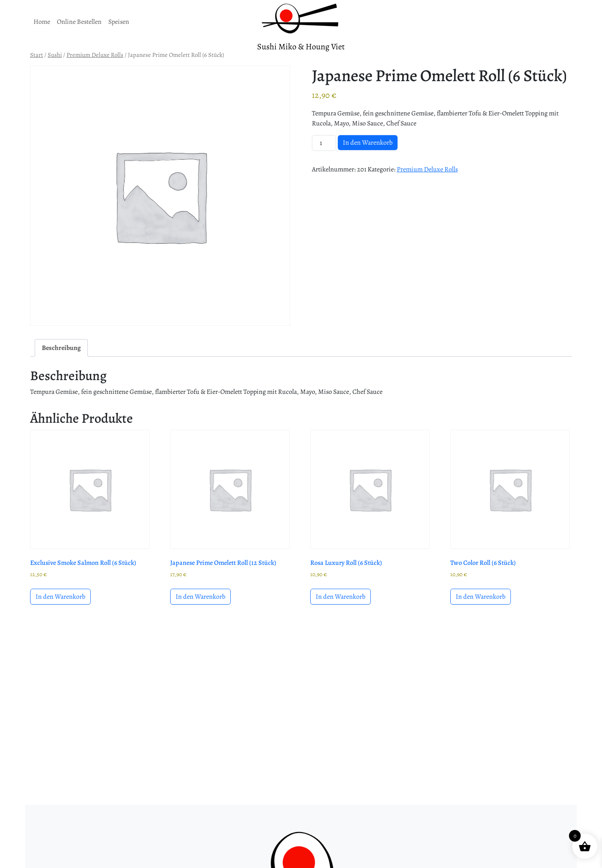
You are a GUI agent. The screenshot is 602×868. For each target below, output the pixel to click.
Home (42, 22)
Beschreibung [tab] (61, 348)
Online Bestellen (79, 22)
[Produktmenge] (324, 143)
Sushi (55, 55)
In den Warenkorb (368, 143)
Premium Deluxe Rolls (95, 55)
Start (37, 55)
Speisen (119, 22)
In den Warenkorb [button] (60, 597)
